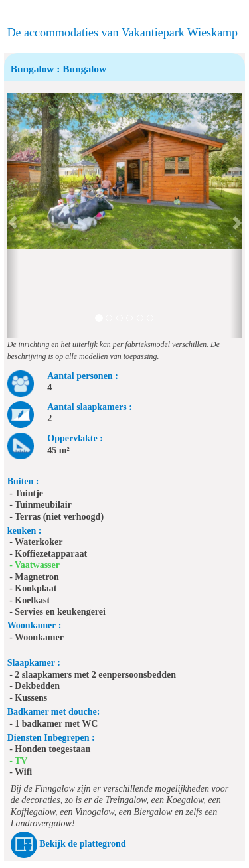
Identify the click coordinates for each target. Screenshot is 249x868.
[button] (13, 216)
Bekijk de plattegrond (82, 844)
